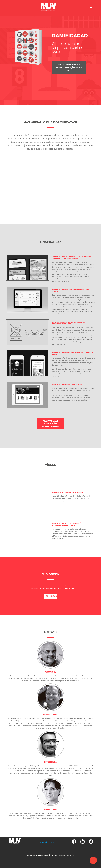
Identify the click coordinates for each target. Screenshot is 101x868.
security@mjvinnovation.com (64, 855)
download (51, 596)
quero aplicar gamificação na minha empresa (50, 424)
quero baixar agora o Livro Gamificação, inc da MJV (69, 68)
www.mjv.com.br (47, 842)
